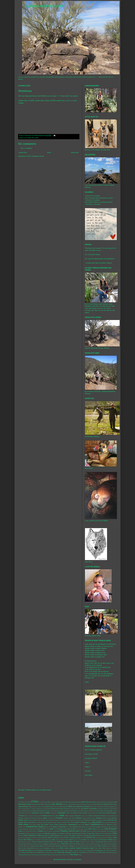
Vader (24, 852)
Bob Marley (64, 807)
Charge (110, 811)
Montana (21, 835)
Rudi (74, 844)
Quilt (32, 844)
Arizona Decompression (70, 804)
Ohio (73, 840)
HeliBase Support (91, 758)
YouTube (88, 771)
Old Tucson (78, 840)
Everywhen (27, 818)
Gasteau (89, 818)
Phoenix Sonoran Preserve (41, 842)
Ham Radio (39, 822)
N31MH (61, 838)
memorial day (55, 833)
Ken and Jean (80, 829)
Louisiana (57, 831)
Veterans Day (41, 852)
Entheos (21, 818)
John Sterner (96, 827)
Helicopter (97, 822)
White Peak (102, 852)
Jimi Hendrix (82, 827)
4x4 (49, 802)
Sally (29, 846)
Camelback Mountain (103, 809)
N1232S (39, 838)
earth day (85, 816)
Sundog (67, 848)
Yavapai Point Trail (60, 855)
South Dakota (39, 848)
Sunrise (72, 848)
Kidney (86, 829)
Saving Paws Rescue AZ (39, 846)
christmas (35, 813)
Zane (76, 854)
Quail (28, 844)
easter (90, 816)
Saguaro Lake (99, 844)
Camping (24, 811)
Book (75, 807)
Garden (84, 818)
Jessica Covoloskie (59, 827)
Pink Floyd (53, 842)
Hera (20, 824)
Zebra (80, 855)
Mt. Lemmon (85, 835)
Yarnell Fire (50, 855)
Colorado (61, 813)
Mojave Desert (108, 833)
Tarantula (109, 848)
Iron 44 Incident (106, 825)
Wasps (55, 852)
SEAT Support (80, 846)
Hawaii (90, 822)
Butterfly (85, 809)
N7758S (84, 838)
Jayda (48, 827)
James (41, 827)
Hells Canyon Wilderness (109, 822)
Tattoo (115, 848)
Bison (31, 807)
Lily (23, 831)
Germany (105, 818)
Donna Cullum (69, 816)
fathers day (51, 818)
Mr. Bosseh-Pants (74, 835)
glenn (26, 820)
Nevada (21, 840)
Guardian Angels (102, 820)
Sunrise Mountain (82, 848)
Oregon (84, 840)
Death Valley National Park (33, 816)
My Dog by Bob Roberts (25, 838)
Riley (67, 844)
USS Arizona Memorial (110, 850)
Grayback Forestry (91, 820)
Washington (49, 852)
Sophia (115, 846)
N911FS (89, 838)
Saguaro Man (107, 844)
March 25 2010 (81, 831)
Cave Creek (27, 138)
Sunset (92, 848)
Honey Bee (40, 825)
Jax (45, 827)
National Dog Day (102, 838)
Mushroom (92, 835)
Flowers (59, 818)
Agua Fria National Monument (105, 802)
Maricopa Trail (105, 831)
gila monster (113, 818)
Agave (94, 802)
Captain (29, 811)
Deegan (45, 816)
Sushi (97, 848)
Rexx (63, 844)
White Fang (94, 852)
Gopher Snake (45, 820)
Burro (61, 809)
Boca (70, 806)
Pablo (92, 840)
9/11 (67, 802)
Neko (115, 838)
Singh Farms (102, 846)
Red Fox (59, 844)
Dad (96, 813)
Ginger (21, 820)
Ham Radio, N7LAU (91, 754)
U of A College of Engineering (93, 850)
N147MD (44, 838)
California (93, 809)
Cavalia (66, 811)
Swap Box (102, 848)
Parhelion (97, 840)
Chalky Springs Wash (101, 811)
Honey (35, 825)
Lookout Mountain (49, 831)
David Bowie (102, 813)
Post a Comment (26, 148)
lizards (40, 831)
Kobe (90, 829)
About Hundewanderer (75, 802)
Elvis (108, 816)
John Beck (89, 827)
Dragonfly (78, 816)
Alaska (29, 804)
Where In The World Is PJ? (81, 852)
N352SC (78, 838)
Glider (30, 820)
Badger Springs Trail (87, 804)
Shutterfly (89, 775)
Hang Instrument (47, 822)
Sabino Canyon (85, 844)
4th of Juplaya (43, 802)
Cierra (41, 813)
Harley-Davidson (81, 822)
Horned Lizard (49, 825)
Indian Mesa (81, 825)
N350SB (72, 838)
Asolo (79, 804)
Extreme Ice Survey (37, 818)
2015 (29, 802)
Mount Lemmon (64, 835)
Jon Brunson (105, 827)
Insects (87, 824)
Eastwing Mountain (100, 816)
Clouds (47, 813)
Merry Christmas (66, 833)
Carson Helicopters (38, 811)
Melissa (48, 833)
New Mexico (28, 840)
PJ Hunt (77, 842)
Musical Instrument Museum (109, 835)
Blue (52, 807)
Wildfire (109, 852)
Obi (70, 840)
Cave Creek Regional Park (84, 811)
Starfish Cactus (55, 848)
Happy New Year (69, 822)
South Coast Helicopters (26, 848)
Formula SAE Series (69, 818)
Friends (79, 818)
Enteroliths (113, 816)
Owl (89, 840)
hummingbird (72, 824)
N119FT (35, 838)
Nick (54, 840)
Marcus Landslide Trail (94, 831)
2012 (23, 802)
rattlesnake (53, 844)
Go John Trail (36, 820)
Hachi (26, 822)
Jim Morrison (74, 827)
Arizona (59, 804)
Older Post (75, 153)
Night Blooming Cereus (62, 840)
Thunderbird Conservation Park (54, 850)
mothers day (46, 835)
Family (45, 818)
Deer (57, 816)
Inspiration (95, 824)
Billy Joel (114, 804)
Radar (41, 844)
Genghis (99, 818)
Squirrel (47, 848)
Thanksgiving (40, 850)
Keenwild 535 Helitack (65, 829)
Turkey (80, 850)
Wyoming (44, 855)
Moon (26, 835)
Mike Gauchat (76, 833)
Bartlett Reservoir (104, 804)
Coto (68, 813)
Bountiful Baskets (84, 806)
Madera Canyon (67, 831)
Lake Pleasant (110, 829)
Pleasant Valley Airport (88, 842)
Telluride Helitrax (25, 850)
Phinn (110, 840)
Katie (56, 829)
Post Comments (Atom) (36, 156)
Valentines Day (31, 852)
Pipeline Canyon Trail (65, 842)
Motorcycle (55, 835)
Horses (56, 825)
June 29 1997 (42, 829)
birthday (26, 806)
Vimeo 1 (87, 763)
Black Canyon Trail (39, 807)
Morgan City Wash (35, 835)
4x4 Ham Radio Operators (58, 802)
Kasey (52, 829)
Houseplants (63, 825)
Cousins (85, 813)
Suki (62, 848)
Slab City (109, 846)
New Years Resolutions (45, 840)
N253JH (56, 838)
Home (49, 153)
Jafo (24, 827)
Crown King (91, 813)
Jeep (51, 827)
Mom (115, 833)
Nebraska (110, 838)
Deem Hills (52, 816)
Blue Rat (57, 807)
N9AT (94, 838)
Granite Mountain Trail (77, 820)
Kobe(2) (94, 829)
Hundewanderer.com (44, 6)
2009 (20, 802)
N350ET (66, 838)
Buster (66, 809)
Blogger (78, 859)
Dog (33, 138)
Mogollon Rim (99, 833)
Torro (71, 850)
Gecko (94, 818)
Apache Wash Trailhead (43, 804)
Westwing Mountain (65, 852)
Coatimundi (54, 813)
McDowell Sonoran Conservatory (35, 833)
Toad (66, 850)
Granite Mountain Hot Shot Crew (59, 820)
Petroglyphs (104, 840)
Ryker (78, 844)
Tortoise (76, 850)
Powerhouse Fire (101, 842)
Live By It (35, 831)
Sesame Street (89, 846)
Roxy (71, 844)
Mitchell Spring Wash (88, 833)
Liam (20, 831)
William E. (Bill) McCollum (33, 855)
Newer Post (23, 153)
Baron (95, 804)
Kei (74, 829)
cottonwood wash (76, 813)
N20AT (50, 838)
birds (20, 806)
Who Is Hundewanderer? (93, 750)
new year (35, 840)
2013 (26, 802)
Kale (48, 829)
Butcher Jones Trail (75, 809)
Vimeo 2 (88, 767)
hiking (37, 138)
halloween (31, 822)
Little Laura (28, 831)
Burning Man (55, 809)
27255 (34, 802)
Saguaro (92, 844)
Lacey (99, 829)
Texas (34, 850)
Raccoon (36, 844)
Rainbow (46, 844)
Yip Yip (68, 855)
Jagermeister (32, 827)
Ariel (54, 804)
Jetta (68, 827)
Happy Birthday (58, 822)
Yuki (72, 854)
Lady (102, 829)
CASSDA (47, 811)
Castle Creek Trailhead (57, 811)
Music (98, 835)
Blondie (47, 807)
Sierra (95, 846)
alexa (34, 804)
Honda (31, 825)
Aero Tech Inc (86, 802)
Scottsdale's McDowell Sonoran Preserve (61, 846)
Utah (20, 852)
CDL (93, 811)
